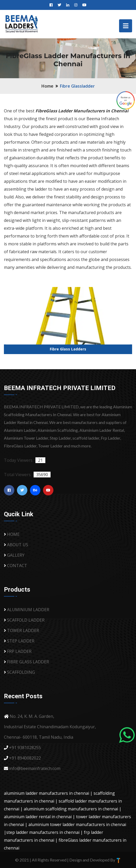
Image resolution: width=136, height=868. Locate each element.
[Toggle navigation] (126, 26)
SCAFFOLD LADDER (26, 620)
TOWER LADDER (23, 630)
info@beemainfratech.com (35, 768)
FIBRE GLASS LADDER (28, 662)
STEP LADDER (21, 641)
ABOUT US (18, 545)
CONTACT (17, 566)
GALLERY (16, 555)
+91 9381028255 (25, 748)
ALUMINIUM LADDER (28, 610)
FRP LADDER (19, 651)
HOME (13, 534)
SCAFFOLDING (21, 672)
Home (47, 86)
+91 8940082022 (25, 758)
